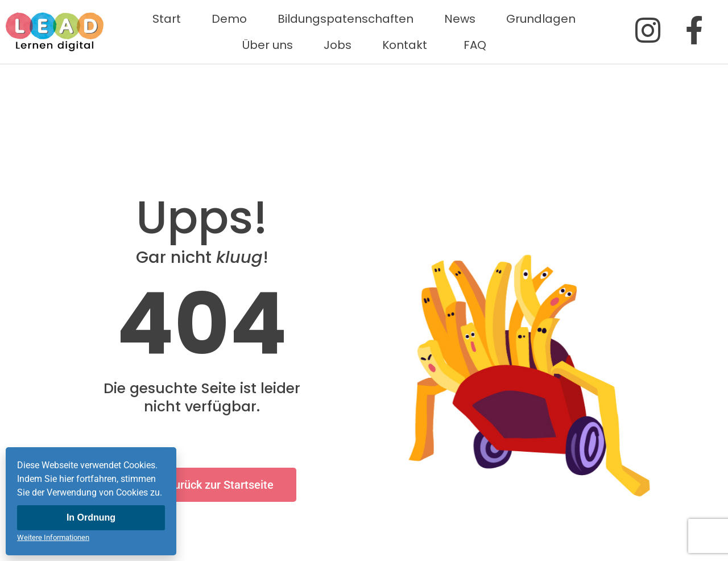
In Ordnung (91, 517)
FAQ (475, 45)
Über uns (268, 45)
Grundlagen (541, 19)
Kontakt (408, 45)
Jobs (338, 45)
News (460, 19)
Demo (229, 19)
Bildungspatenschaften (346, 19)
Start (167, 19)
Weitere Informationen (53, 537)
